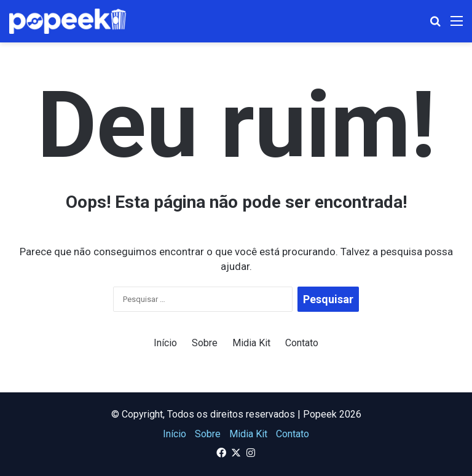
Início (165, 343)
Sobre (205, 343)
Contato (302, 343)
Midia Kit (251, 343)
